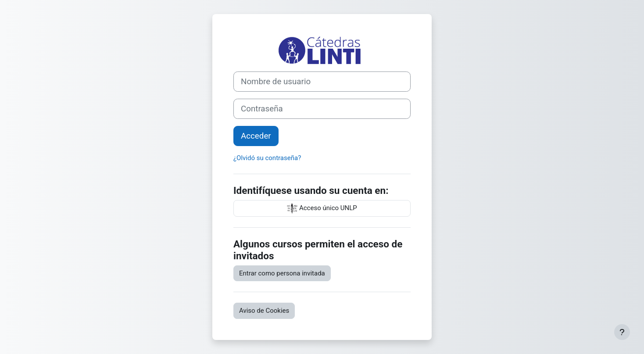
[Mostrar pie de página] (622, 332)
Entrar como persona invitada (282, 273)
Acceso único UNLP (322, 208)
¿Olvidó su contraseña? (267, 158)
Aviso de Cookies (264, 311)
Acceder (256, 136)
